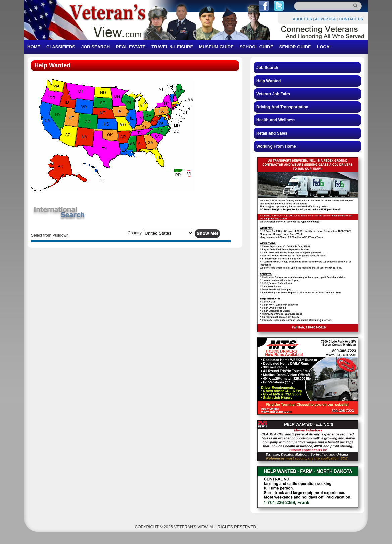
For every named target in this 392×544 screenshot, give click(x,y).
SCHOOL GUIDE (256, 47)
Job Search (267, 68)
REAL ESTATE (131, 47)
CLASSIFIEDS (61, 47)
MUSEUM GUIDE (216, 47)
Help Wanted (268, 81)
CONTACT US (351, 19)
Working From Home (276, 146)
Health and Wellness (276, 120)
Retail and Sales (272, 133)
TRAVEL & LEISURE (172, 47)
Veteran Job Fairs (273, 94)
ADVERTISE (326, 19)
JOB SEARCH (95, 47)
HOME (34, 47)
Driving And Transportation (282, 107)
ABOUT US (302, 19)
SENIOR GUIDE (295, 47)
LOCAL (324, 47)
